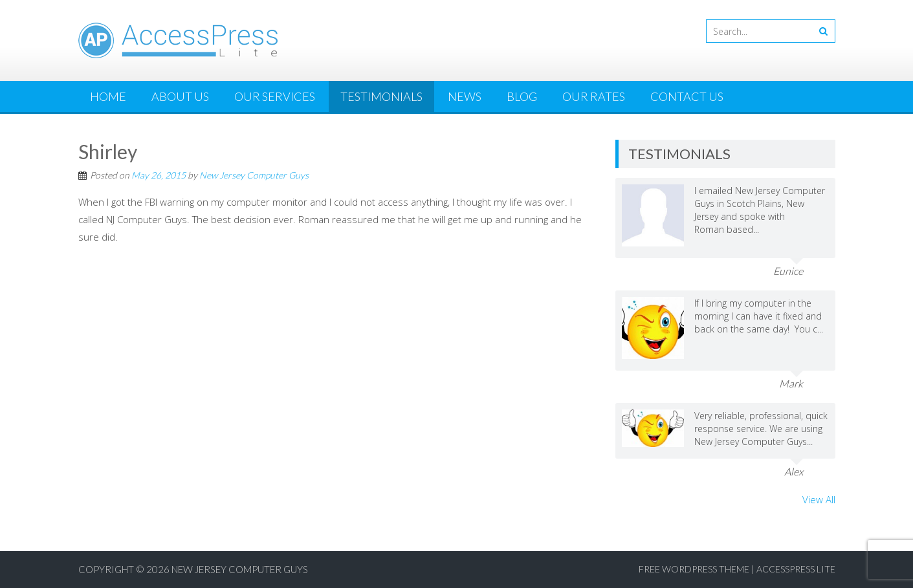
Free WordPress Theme (694, 569)
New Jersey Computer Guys (254, 175)
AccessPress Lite (796, 569)
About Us (180, 96)
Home (108, 96)
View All (819, 499)
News (465, 96)
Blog (522, 96)
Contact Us (687, 96)
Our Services (275, 96)
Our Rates (594, 96)
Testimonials (381, 96)
